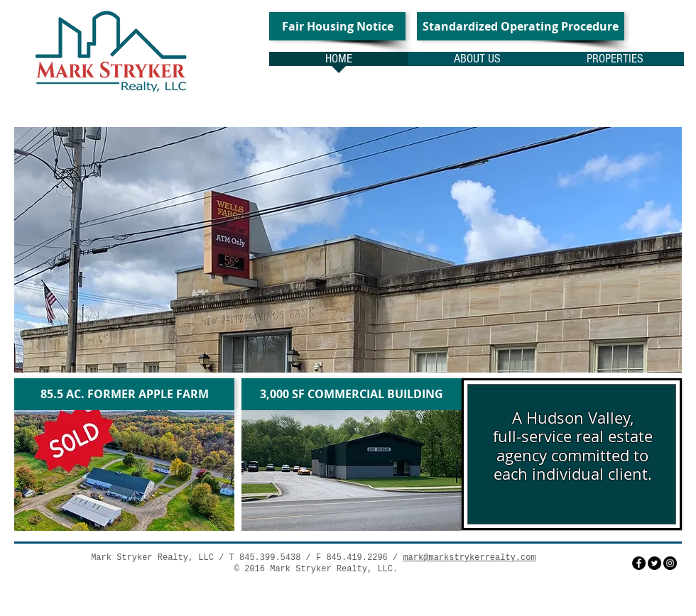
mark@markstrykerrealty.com (469, 558)
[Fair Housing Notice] (337, 26)
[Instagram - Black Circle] (670, 563)
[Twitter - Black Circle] (654, 563)
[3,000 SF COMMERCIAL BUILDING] (352, 394)
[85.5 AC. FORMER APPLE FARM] (124, 394)
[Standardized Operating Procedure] (521, 26)
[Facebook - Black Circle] (639, 563)
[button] (348, 250)
